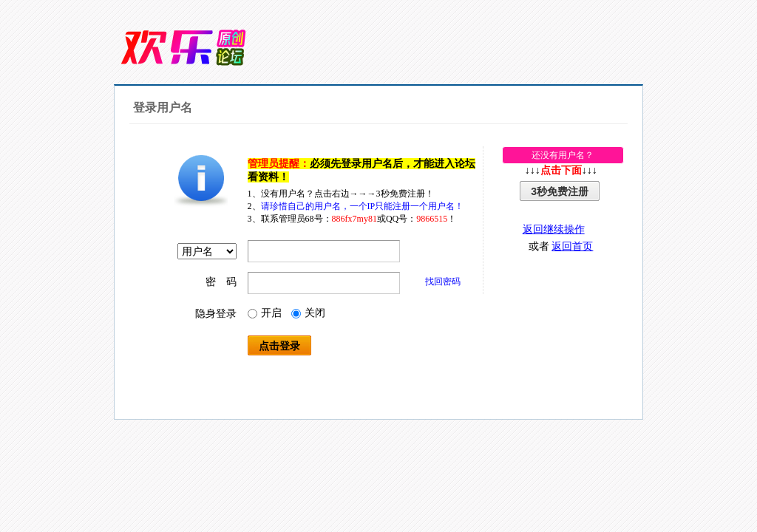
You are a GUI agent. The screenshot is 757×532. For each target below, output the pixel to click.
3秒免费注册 (560, 191)
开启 (265, 313)
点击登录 (279, 346)
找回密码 (443, 282)
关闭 (308, 313)
